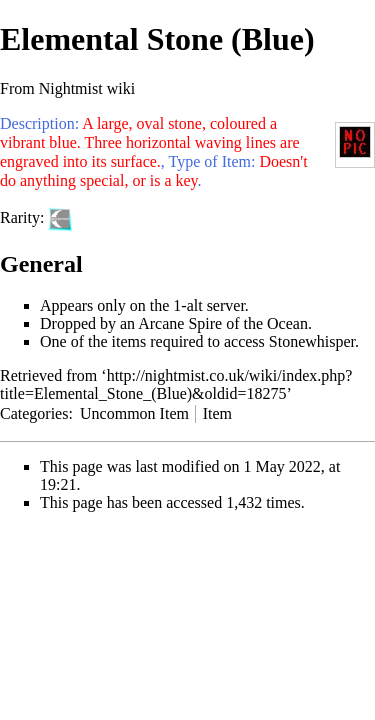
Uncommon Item (134, 413)
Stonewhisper (312, 341)
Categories (34, 413)
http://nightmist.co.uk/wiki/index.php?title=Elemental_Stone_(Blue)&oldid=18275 (176, 384)
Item (217, 413)
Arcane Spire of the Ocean (223, 323)
